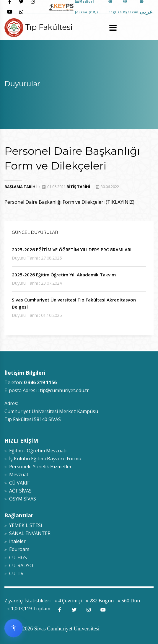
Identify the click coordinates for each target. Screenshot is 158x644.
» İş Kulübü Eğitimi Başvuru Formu (43, 459)
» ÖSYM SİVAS (20, 499)
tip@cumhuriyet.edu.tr (64, 390)
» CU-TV (14, 573)
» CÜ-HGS (16, 557)
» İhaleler (15, 541)
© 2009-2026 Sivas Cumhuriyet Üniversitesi (52, 629)
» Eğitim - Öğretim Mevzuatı (35, 451)
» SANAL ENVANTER (27, 533)
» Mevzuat (16, 475)
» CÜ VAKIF (17, 483)
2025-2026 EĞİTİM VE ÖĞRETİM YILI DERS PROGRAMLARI (72, 250)
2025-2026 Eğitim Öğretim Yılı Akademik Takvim (64, 275)
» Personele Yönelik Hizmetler (38, 467)
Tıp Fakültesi (38, 27)
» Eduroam (17, 549)
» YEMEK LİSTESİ (23, 525)
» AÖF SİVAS (18, 491)
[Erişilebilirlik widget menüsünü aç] (14, 628)
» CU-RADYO (19, 565)
